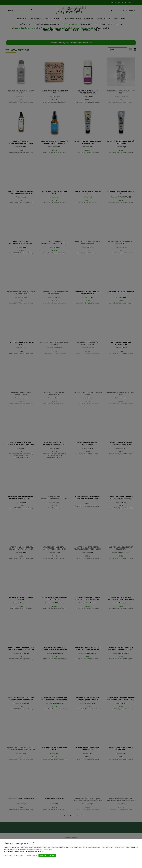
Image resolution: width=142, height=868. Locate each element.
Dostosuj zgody (32, 856)
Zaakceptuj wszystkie (47, 856)
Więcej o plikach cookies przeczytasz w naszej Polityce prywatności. (24, 851)
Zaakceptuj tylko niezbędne (14, 856)
